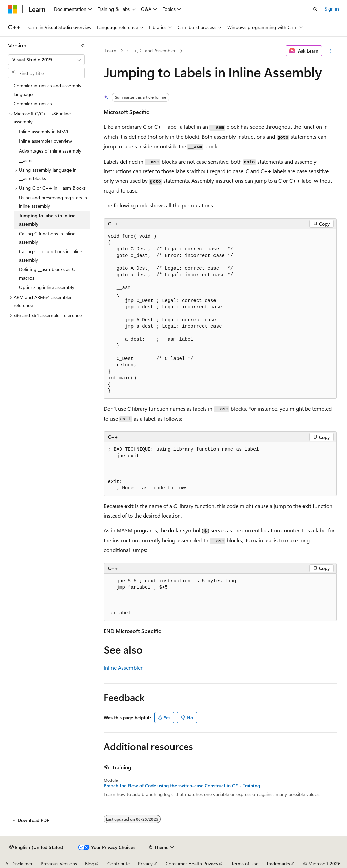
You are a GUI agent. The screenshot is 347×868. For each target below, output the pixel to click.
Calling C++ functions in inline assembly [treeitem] (50, 256)
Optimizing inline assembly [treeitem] (47, 287)
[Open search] (315, 9)
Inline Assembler (123, 668)
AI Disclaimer (19, 863)
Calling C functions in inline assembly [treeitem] (47, 238)
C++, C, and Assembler (151, 50)
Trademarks (278, 863)
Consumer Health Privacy (192, 863)
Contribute (119, 863)
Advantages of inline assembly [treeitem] (50, 151)
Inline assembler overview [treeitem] (45, 141)
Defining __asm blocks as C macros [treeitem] (47, 274)
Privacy (145, 863)
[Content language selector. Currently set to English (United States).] (36, 847)
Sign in (332, 9)
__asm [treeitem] (25, 160)
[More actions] (331, 51)
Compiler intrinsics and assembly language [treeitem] (47, 90)
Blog (90, 863)
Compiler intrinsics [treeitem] (33, 104)
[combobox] (46, 60)
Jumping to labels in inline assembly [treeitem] (47, 220)
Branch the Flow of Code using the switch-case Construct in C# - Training (182, 786)
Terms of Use (245, 863)
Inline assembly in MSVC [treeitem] (45, 131)
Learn (110, 50)
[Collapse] (83, 45)
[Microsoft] (13, 9)
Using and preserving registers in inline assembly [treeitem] (53, 202)
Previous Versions (59, 863)
